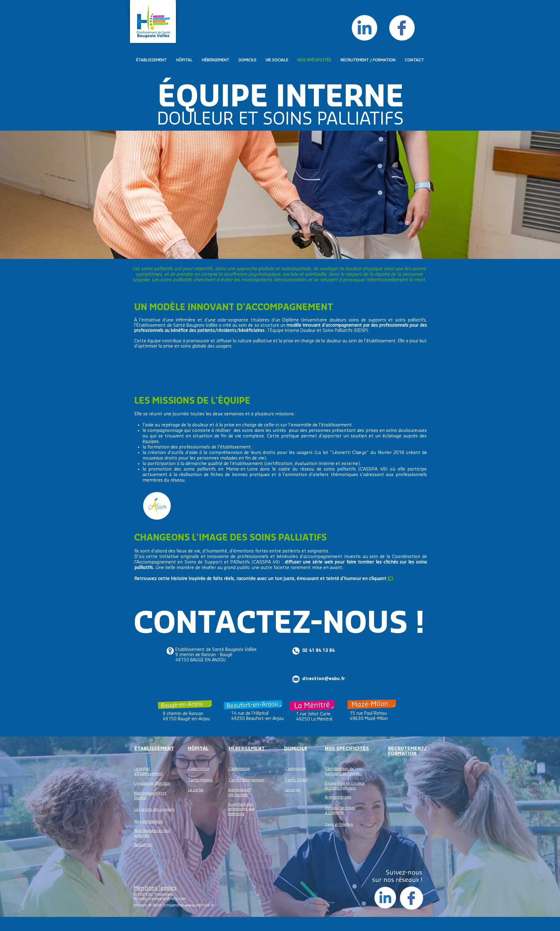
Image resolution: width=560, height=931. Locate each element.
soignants (318, 551)
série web (323, 562)
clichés (391, 562)
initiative (169, 557)
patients (291, 551)
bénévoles (288, 557)
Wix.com (179, 899)
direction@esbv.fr (324, 679)
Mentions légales (155, 888)
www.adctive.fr (199, 905)
